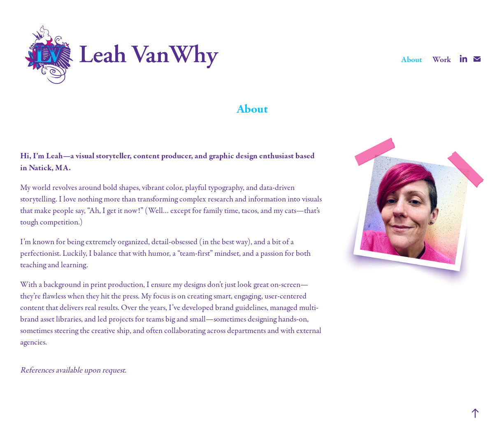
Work (442, 60)
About (412, 60)
